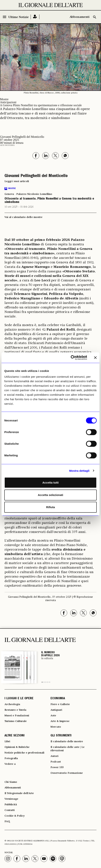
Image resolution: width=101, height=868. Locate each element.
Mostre (4, 99)
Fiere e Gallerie (60, 704)
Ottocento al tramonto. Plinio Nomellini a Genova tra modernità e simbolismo (49, 201)
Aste (53, 716)
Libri (7, 741)
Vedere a (10, 764)
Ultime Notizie (19, 17)
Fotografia (11, 758)
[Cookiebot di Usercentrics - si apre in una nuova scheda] (71, 358)
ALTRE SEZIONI (15, 736)
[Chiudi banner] (95, 358)
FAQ (7, 821)
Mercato (56, 727)
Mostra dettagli (79, 471)
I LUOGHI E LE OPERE (19, 699)
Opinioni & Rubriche (17, 747)
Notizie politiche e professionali (24, 753)
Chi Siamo (11, 782)
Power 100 (57, 767)
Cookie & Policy (15, 816)
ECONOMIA (58, 699)
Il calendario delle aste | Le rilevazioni (67, 749)
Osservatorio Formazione (67, 773)
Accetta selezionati (50, 495)
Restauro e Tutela (15, 710)
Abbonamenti (80, 17)
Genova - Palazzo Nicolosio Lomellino (28, 194)
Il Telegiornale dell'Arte (19, 793)
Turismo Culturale (16, 721)
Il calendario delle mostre (67, 741)
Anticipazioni (8, 102)
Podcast (56, 762)
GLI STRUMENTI (61, 736)
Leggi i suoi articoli (17, 181)
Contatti (10, 810)
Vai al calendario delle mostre (23, 217)
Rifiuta (51, 507)
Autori (54, 756)
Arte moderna (7, 145)
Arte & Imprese (60, 721)
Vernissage (11, 799)
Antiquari (56, 710)
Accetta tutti (51, 483)
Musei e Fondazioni (17, 716)
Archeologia (12, 704)
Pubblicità (11, 805)
